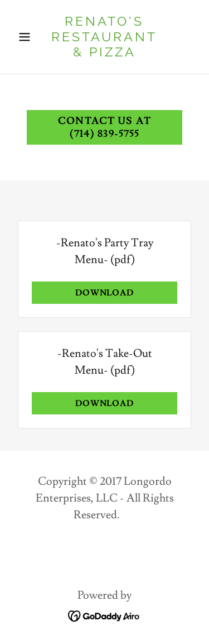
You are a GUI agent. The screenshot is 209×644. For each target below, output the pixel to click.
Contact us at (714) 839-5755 (104, 127)
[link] (104, 53)
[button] (27, 37)
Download (105, 293)
